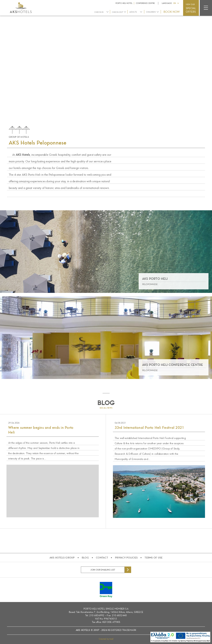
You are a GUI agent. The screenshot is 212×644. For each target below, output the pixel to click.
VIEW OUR (191, 8)
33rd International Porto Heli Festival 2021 (149, 428)
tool (111, 639)
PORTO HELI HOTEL (124, 3)
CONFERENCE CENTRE (145, 3)
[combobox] (136, 12)
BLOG (85, 558)
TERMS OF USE (154, 558)
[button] (176, 3)
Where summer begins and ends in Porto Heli (41, 430)
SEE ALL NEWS (106, 408)
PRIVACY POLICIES (126, 558)
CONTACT (102, 558)
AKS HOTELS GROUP (62, 558)
